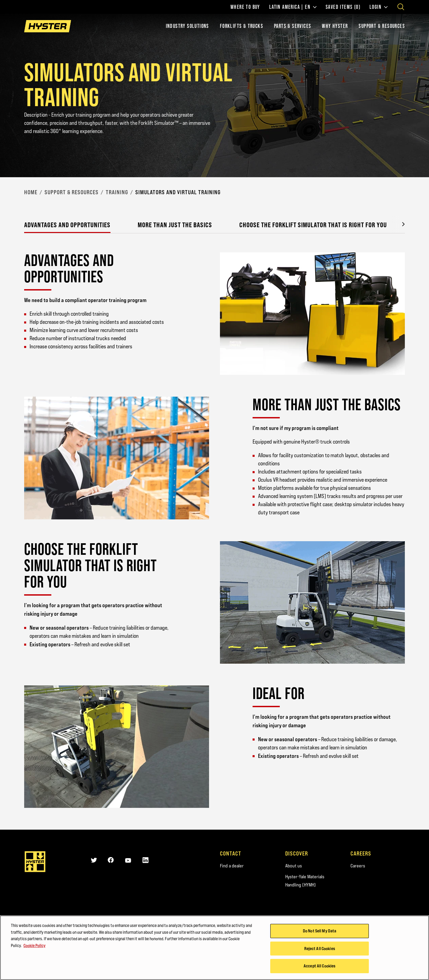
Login (379, 7)
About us (294, 866)
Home (31, 192)
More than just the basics (175, 225)
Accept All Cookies (320, 966)
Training (117, 192)
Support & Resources (382, 26)
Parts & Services (293, 26)
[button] (398, 224)
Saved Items (343, 7)
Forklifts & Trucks (242, 26)
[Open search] (401, 7)
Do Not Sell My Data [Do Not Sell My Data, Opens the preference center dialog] (320, 931)
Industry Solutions (187, 26)
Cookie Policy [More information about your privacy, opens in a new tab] (35, 945)
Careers (358, 866)
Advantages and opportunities (67, 225)
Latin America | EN (293, 7)
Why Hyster (335, 26)
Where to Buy (245, 7)
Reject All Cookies (320, 949)
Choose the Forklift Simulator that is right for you (313, 225)
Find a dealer (232, 866)
